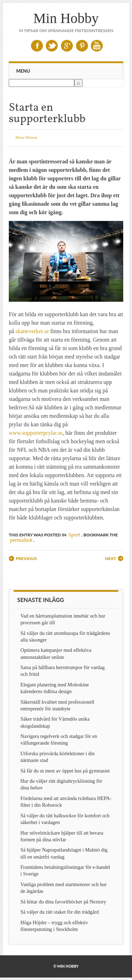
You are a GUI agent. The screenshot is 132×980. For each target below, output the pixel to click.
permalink (21, 540)
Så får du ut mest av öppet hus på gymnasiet (65, 771)
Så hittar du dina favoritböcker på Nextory (63, 902)
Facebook (37, 46)
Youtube (97, 46)
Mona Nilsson (26, 137)
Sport (74, 535)
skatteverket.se (32, 331)
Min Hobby (66, 18)
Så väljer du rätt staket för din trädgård (60, 912)
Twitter (52, 46)
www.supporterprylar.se (36, 433)
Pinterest (82, 46)
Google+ (67, 46)
